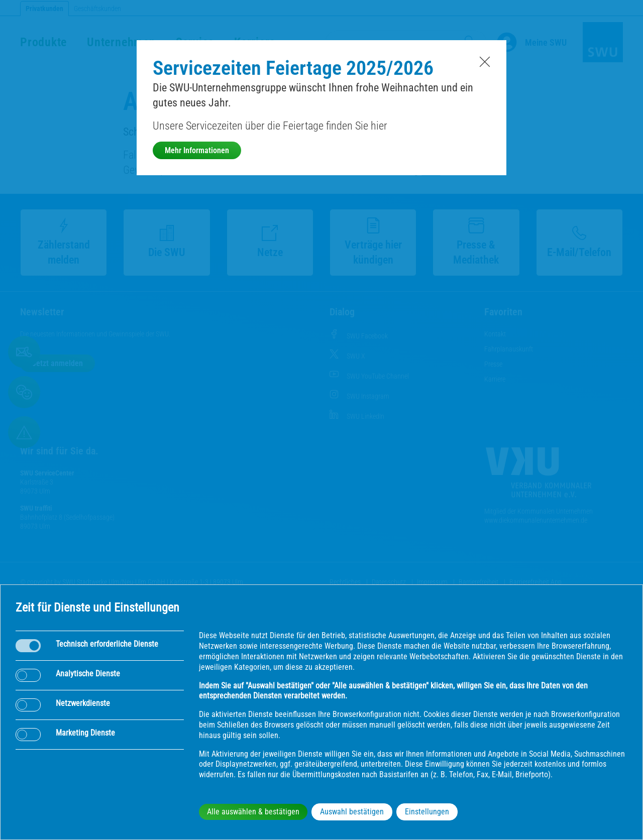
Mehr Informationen (197, 150)
